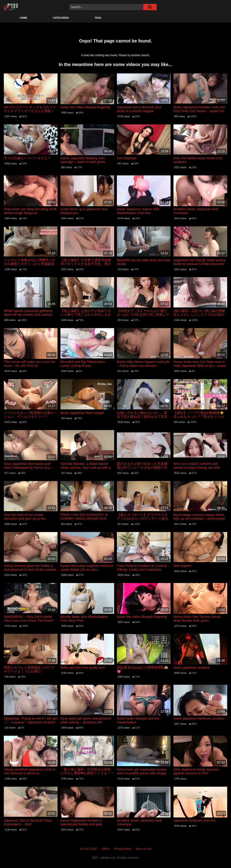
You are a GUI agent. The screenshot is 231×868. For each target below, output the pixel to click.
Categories (61, 18)
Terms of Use (143, 849)
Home (23, 18)
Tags (98, 18)
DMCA (106, 849)
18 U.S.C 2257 (88, 849)
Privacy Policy (123, 849)
